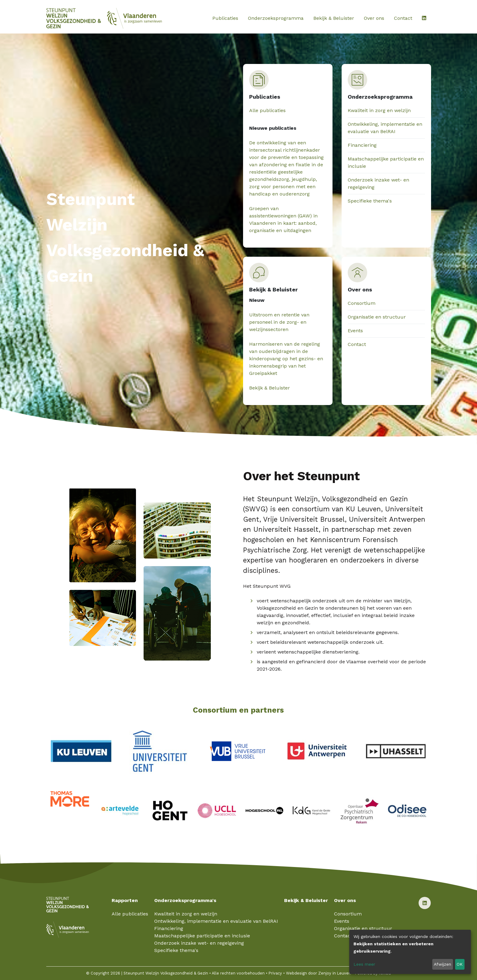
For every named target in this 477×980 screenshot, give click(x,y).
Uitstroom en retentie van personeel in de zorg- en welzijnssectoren (279, 322)
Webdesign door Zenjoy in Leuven (319, 973)
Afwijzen (442, 964)
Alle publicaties (267, 110)
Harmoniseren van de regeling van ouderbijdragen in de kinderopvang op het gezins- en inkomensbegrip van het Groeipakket (286, 359)
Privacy (275, 973)
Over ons (374, 18)
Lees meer (364, 964)
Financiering (362, 145)
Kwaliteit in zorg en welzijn (379, 110)
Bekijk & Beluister (334, 18)
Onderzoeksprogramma (276, 18)
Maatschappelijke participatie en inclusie (202, 936)
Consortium (362, 303)
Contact (403, 18)
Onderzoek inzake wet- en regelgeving (199, 943)
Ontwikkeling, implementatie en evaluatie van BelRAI (216, 921)
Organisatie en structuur (377, 317)
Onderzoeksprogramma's (185, 900)
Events (355, 331)
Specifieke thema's (370, 201)
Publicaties (225, 18)
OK (460, 964)
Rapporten (125, 900)
